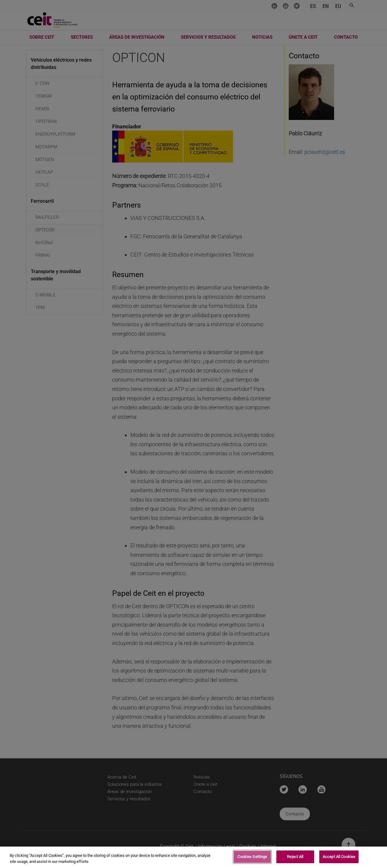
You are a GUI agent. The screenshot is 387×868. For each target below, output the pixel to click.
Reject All (295, 858)
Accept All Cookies (339, 858)
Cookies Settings (252, 858)
